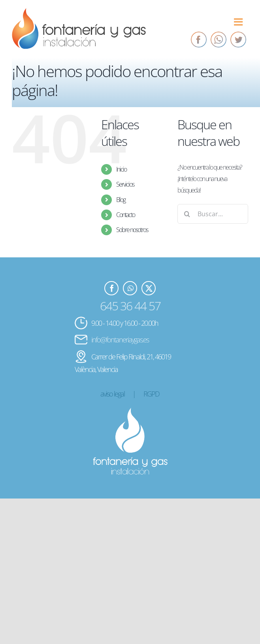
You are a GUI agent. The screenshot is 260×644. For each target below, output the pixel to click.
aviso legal (112, 394)
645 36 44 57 (130, 306)
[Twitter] (238, 40)
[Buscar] (187, 214)
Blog (121, 200)
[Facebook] (199, 40)
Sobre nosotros (132, 230)
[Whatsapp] (219, 40)
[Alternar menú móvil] (239, 22)
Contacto (125, 215)
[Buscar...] (213, 214)
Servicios (125, 184)
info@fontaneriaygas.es (120, 340)
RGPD (151, 394)
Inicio (121, 169)
